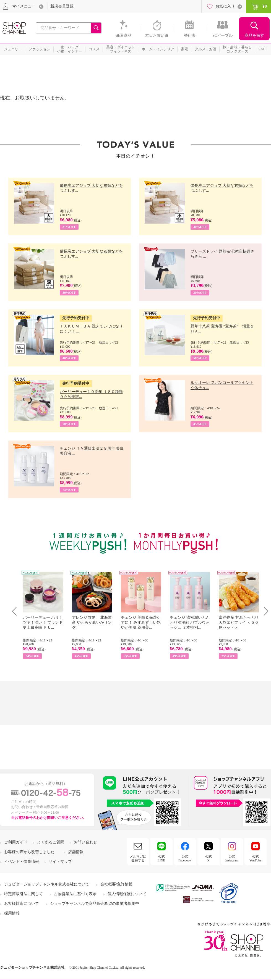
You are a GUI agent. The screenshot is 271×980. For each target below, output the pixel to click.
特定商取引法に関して (24, 894)
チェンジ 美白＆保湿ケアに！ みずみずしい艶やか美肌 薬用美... (141, 623)
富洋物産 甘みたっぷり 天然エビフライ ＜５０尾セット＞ (239, 623)
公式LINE (161, 858)
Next (264, 611)
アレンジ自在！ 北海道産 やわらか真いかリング (92, 623)
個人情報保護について (127, 894)
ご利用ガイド (16, 842)
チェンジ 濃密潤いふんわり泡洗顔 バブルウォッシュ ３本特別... (190, 623)
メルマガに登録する (138, 858)
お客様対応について (22, 904)
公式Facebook (185, 858)
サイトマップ (60, 862)
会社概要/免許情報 (116, 884)
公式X (209, 858)
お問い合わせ (85, 842)
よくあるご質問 (51, 842)
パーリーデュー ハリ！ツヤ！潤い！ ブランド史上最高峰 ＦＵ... (43, 623)
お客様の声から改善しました (29, 852)
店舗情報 (76, 852)
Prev (16, 611)
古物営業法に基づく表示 (75, 894)
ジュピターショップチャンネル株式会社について (47, 884)
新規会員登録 (62, 6)
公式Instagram (232, 858)
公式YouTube (256, 858)
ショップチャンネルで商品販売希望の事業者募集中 (95, 904)
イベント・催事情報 (22, 862)
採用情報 (12, 913)
